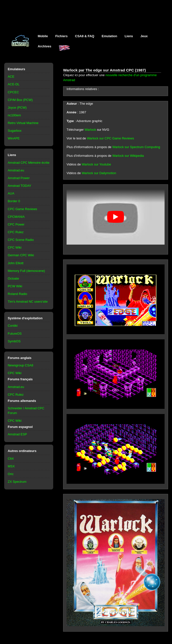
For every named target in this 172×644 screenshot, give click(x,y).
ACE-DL (14, 84)
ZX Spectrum (17, 482)
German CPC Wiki (21, 255)
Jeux (144, 36)
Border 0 (14, 201)
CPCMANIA (16, 217)
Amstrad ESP (17, 434)
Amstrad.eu (16, 170)
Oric (11, 474)
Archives (44, 46)
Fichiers (61, 36)
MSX (11, 466)
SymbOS (14, 341)
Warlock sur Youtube (96, 164)
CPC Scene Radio (21, 240)
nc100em (14, 115)
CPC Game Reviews (22, 209)
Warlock (90, 130)
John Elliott (15, 263)
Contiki (13, 326)
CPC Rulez (16, 232)
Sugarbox (14, 131)
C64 (11, 459)
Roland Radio (17, 294)
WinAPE (14, 138)
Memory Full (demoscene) (26, 271)
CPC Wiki (14, 247)
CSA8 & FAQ (85, 36)
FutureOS (15, 334)
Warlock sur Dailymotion (99, 173)
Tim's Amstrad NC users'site (28, 302)
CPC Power (16, 224)
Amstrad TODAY (19, 186)
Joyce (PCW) (17, 108)
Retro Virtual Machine (23, 123)
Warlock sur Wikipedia (128, 156)
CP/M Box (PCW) (20, 100)
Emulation (110, 36)
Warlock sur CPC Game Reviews (110, 138)
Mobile (43, 36)
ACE (11, 77)
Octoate (13, 278)
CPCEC (13, 92)
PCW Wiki (15, 286)
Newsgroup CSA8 (20, 365)
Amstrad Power (19, 178)
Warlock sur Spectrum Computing (136, 147)
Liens (129, 36)
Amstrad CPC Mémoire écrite (28, 163)
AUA (11, 193)
